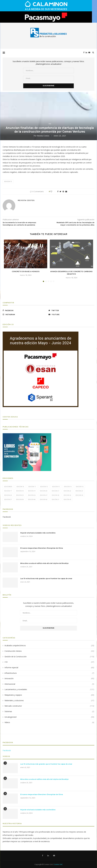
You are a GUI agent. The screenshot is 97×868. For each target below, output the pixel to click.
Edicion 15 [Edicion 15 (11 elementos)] (68, 487)
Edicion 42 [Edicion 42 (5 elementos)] (44, 499)
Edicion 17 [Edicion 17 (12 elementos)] (8, 491)
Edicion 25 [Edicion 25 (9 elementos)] (20, 495)
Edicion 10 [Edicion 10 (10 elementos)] (20, 487)
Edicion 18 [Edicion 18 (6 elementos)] (20, 491)
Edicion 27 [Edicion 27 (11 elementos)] (44, 495)
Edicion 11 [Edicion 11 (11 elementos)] (32, 487)
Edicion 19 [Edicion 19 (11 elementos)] (32, 491)
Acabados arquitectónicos (49, 646)
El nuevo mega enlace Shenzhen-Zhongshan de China (42, 548)
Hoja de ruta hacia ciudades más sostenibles (38, 533)
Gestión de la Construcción (49, 657)
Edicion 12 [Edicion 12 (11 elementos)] (44, 487)
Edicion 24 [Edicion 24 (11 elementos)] (8, 495)
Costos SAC (58, 864)
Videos (49, 722)
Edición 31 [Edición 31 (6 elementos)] (56, 499)
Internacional (49, 684)
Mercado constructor (49, 706)
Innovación (49, 678)
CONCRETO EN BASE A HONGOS (26, 272)
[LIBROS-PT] (27, 435)
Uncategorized (49, 717)
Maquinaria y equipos (49, 695)
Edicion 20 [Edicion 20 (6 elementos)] (44, 491)
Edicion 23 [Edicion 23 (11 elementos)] (79, 491)
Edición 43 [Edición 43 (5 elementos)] (67, 499)
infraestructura (49, 673)
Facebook (7, 517)
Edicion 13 (8, 181)
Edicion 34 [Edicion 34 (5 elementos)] (79, 495)
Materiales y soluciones (49, 701)
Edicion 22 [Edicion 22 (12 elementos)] (67, 491)
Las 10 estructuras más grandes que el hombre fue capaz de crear (46, 579)
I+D (50, 124)
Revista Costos (43, 136)
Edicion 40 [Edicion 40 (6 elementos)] (32, 499)
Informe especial (49, 668)
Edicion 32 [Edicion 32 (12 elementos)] (67, 495)
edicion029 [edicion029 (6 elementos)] (8, 487)
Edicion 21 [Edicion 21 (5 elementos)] (56, 491)
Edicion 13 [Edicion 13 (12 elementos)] (56, 487)
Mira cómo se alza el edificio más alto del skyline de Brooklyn (44, 563)
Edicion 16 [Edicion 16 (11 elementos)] (80, 487)
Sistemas (49, 711)
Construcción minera (49, 651)
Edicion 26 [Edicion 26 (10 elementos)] (32, 495)
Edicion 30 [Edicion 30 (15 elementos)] (56, 495)
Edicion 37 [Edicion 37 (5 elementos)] (8, 499)
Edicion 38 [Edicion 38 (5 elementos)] (20, 499)
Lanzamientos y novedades (49, 689)
